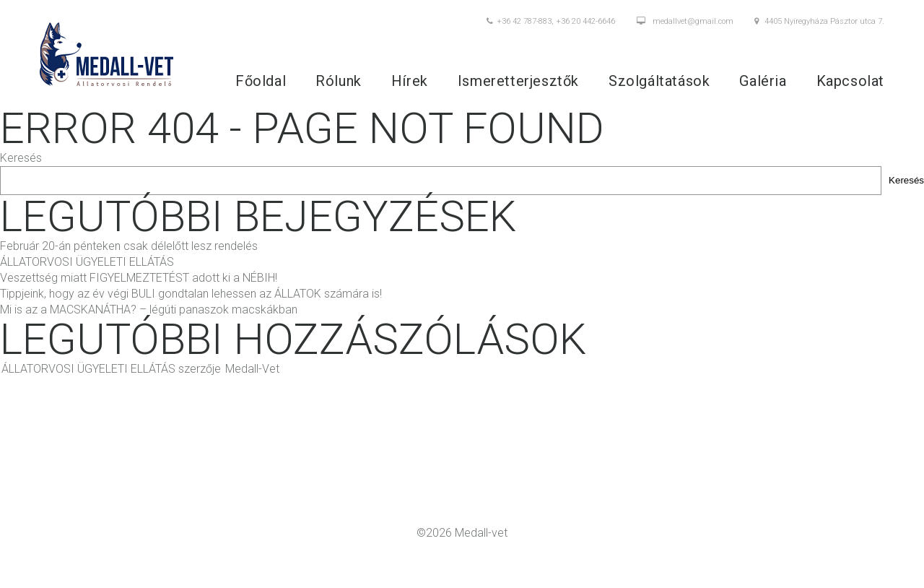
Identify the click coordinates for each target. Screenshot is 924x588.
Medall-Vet (252, 368)
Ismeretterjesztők (518, 80)
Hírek (410, 80)
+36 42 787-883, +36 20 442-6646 (551, 22)
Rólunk (339, 80)
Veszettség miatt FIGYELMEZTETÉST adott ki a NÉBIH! (139, 277)
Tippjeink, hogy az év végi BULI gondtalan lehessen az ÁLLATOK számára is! (191, 293)
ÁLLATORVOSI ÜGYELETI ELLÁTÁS (87, 261)
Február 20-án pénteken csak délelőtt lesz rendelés (129, 245)
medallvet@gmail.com (685, 22)
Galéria (763, 80)
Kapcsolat (850, 80)
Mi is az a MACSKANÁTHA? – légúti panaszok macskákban (149, 309)
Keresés (21, 157)
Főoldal (261, 80)
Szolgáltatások (659, 80)
